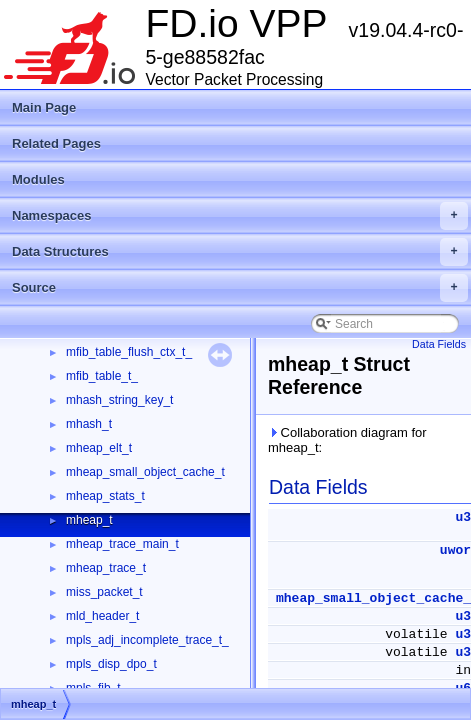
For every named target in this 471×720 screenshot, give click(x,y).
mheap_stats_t (105, 496)
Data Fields (439, 344)
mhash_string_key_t (119, 400)
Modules (38, 179)
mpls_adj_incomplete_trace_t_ (147, 640)
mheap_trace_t (106, 568)
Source (240, 288)
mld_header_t (102, 616)
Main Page (44, 107)
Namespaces (240, 216)
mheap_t (89, 520)
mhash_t (89, 424)
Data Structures (240, 252)
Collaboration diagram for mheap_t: (347, 440)
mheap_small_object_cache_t (145, 472)
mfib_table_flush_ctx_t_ (129, 352)
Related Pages (56, 143)
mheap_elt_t (99, 448)
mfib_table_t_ (102, 376)
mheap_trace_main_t (122, 544)
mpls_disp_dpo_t (111, 664)
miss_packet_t (104, 592)
